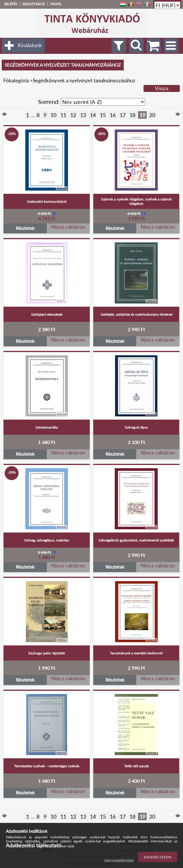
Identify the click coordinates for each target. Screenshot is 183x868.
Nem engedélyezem (119, 860)
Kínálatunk (30, 45)
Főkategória (16, 80)
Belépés (11, 4)
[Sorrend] (103, 102)
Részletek (25, 228)
